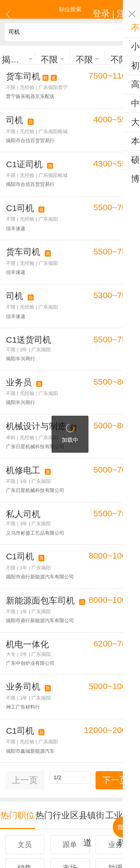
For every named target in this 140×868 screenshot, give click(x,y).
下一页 (115, 674)
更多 (70, 777)
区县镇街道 (88, 702)
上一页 (25, 674)
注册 (87, 803)
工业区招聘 (123, 702)
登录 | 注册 (122, 9)
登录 (71, 803)
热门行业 (53, 702)
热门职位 (18, 702)
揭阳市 (14, 55)
